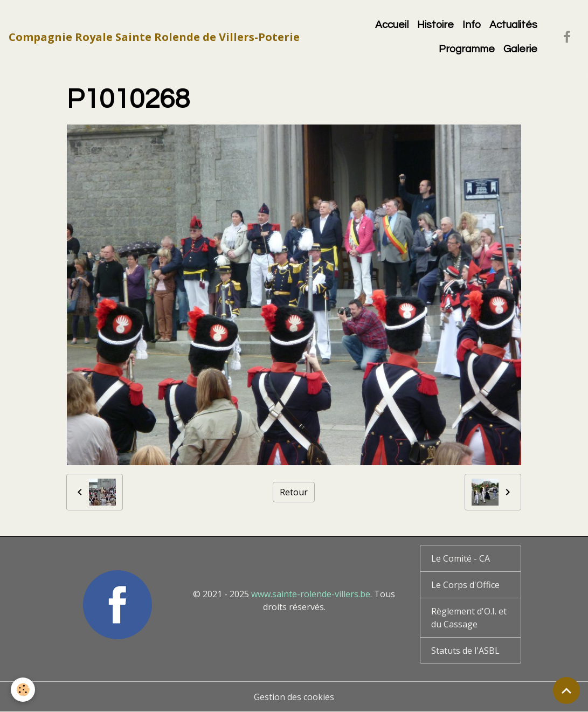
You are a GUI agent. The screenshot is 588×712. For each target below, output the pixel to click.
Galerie (520, 49)
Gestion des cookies (294, 697)
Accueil (392, 25)
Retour (294, 492)
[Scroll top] (566, 690)
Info (472, 25)
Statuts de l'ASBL (465, 651)
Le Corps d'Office (465, 585)
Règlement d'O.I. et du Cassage (469, 618)
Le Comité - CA (461, 558)
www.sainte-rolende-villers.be (311, 594)
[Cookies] (23, 690)
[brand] (154, 37)
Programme (467, 49)
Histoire (435, 25)
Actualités (513, 25)
